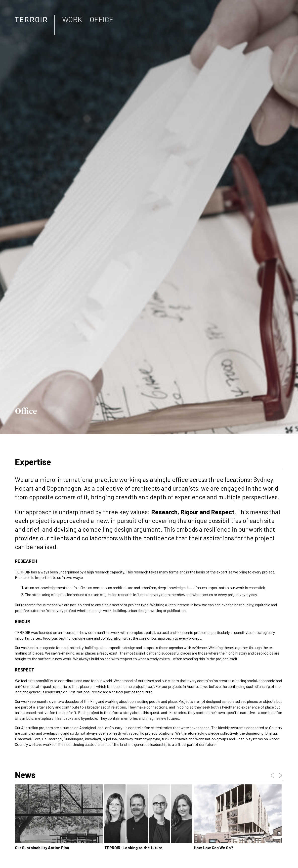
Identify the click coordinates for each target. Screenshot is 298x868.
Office (102, 19)
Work (72, 19)
